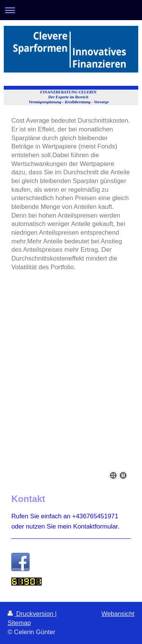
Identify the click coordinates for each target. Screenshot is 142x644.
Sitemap (19, 623)
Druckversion (31, 614)
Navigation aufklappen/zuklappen (71, 10)
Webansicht (118, 614)
